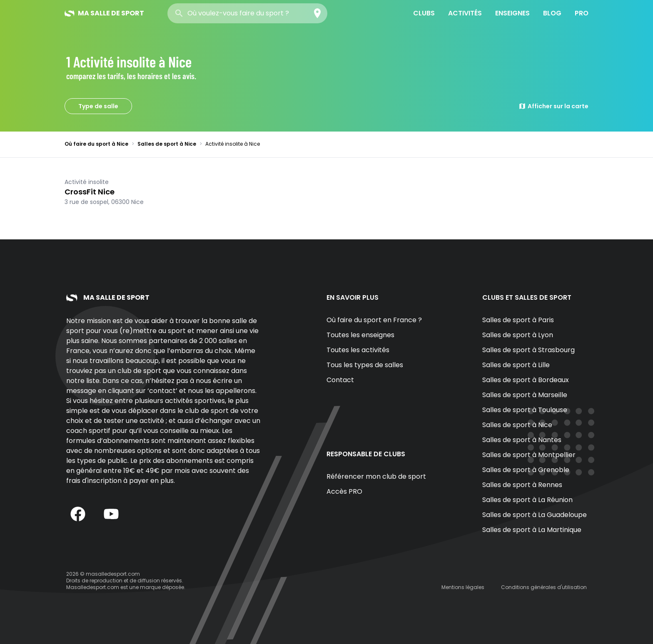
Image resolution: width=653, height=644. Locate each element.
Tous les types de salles (365, 365)
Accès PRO (344, 491)
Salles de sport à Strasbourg (528, 350)
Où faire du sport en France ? (374, 320)
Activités (465, 13)
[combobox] (247, 13)
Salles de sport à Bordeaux (526, 380)
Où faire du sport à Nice (96, 144)
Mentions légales (463, 587)
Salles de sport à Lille (516, 365)
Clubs (424, 13)
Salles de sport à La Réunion (527, 500)
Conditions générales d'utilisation (544, 587)
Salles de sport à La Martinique (532, 530)
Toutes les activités (358, 350)
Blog (552, 13)
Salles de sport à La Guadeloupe (535, 515)
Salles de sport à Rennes (522, 485)
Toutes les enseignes (360, 335)
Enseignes (512, 13)
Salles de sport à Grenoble (526, 470)
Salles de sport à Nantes (522, 440)
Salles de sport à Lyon (518, 335)
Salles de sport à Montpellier (529, 455)
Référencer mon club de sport (376, 476)
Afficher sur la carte (553, 106)
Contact (340, 380)
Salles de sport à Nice (167, 144)
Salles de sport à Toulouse (525, 410)
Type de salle (98, 106)
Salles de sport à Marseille (525, 395)
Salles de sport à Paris (518, 320)
